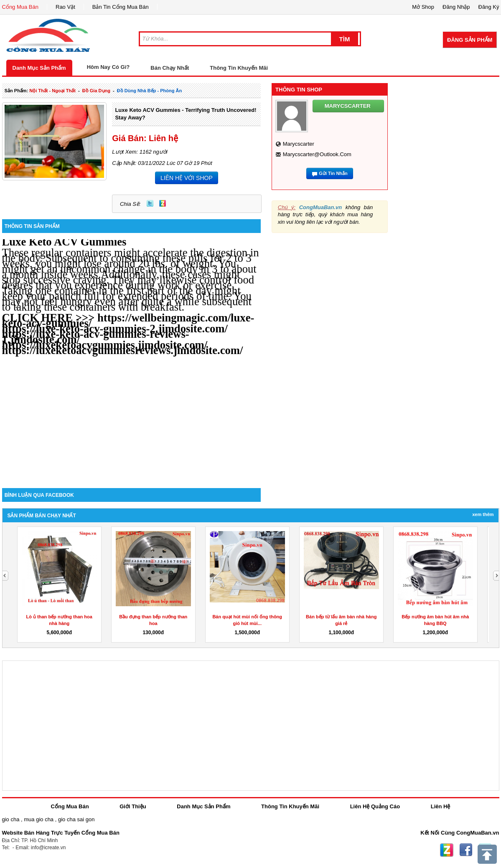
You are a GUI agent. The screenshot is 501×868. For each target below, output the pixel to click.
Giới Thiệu (133, 806)
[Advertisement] (132, 417)
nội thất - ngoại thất (52, 91)
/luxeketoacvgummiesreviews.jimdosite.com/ (138, 350)
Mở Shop (423, 7)
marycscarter (299, 144)
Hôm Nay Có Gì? (108, 67)
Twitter (150, 203)
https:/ (18, 350)
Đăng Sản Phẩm (470, 40)
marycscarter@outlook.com (317, 154)
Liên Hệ (441, 806)
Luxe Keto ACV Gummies (64, 242)
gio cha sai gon (76, 819)
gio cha (11, 819)
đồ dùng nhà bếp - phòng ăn (149, 91)
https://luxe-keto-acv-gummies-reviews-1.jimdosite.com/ (96, 337)
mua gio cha (39, 819)
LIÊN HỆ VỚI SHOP (187, 178)
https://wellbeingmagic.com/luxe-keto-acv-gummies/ (128, 320)
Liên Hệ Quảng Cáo (375, 806)
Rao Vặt (65, 7)
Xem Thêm (483, 514)
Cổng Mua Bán (20, 7)
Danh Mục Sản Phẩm (39, 68)
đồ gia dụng (96, 91)
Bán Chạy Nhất (170, 68)
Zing (163, 203)
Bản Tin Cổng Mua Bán (121, 7)
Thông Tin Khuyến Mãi (239, 68)
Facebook (466, 850)
